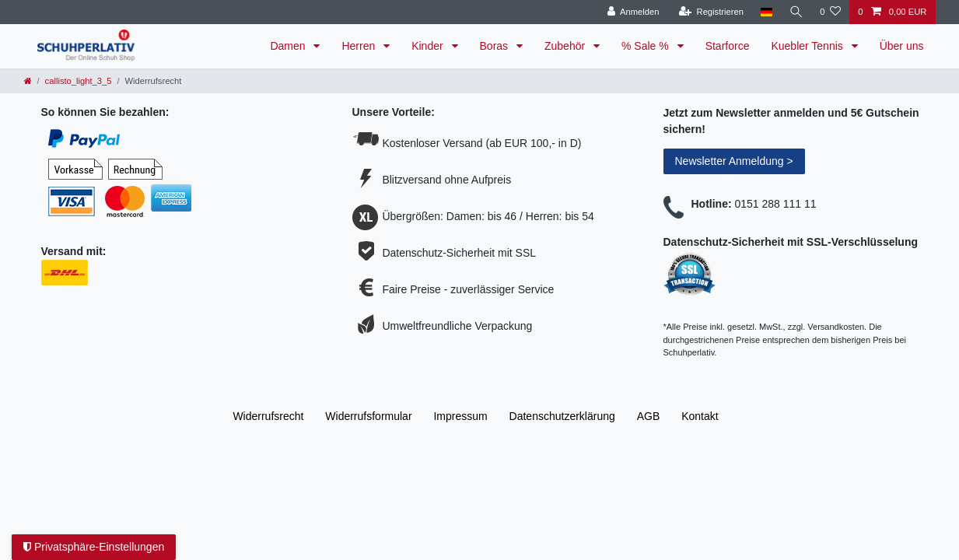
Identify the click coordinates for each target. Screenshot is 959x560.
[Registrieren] (710, 12)
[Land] (766, 12)
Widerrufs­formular (368, 416)
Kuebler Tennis (808, 46)
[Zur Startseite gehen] (28, 81)
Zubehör (566, 46)
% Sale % (647, 46)
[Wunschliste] (830, 12)
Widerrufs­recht (268, 416)
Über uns (902, 46)
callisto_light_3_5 (79, 81)
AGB (649, 416)
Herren (360, 46)
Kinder (429, 46)
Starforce (728, 46)
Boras (495, 46)
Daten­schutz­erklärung (562, 416)
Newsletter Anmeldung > (734, 161)
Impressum (460, 416)
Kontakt (700, 416)
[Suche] (796, 12)
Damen (289, 46)
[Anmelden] (632, 12)
